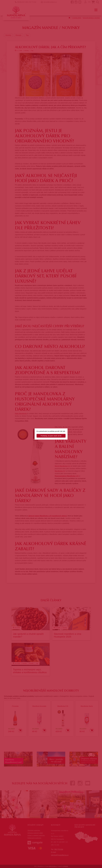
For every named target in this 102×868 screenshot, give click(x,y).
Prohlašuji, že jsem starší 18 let (51, 436)
